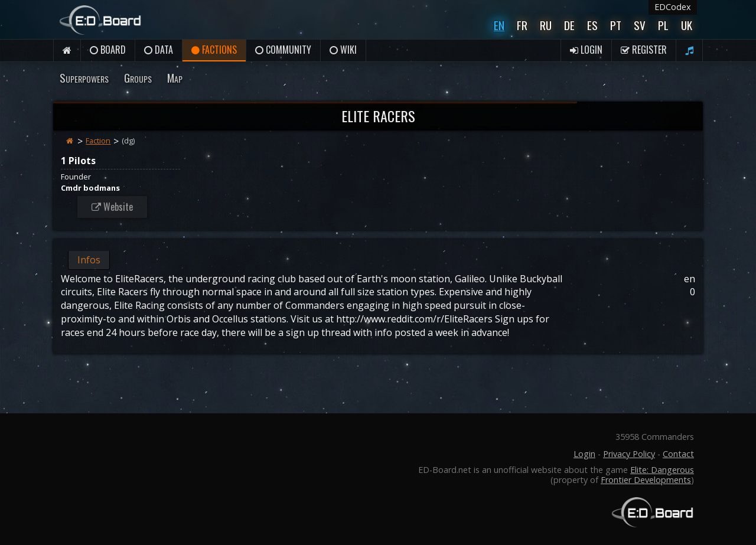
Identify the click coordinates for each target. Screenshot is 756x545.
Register (644, 50)
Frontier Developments (646, 480)
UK (687, 25)
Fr (522, 25)
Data (159, 50)
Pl (663, 25)
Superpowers (84, 78)
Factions (214, 50)
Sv (640, 25)
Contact (678, 454)
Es (592, 25)
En (499, 25)
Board (108, 50)
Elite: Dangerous (662, 470)
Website (112, 207)
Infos (89, 260)
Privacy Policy (629, 454)
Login (586, 50)
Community (283, 50)
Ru (546, 25)
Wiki (343, 50)
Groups (138, 78)
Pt (616, 25)
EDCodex (673, 7)
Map (175, 78)
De (569, 25)
